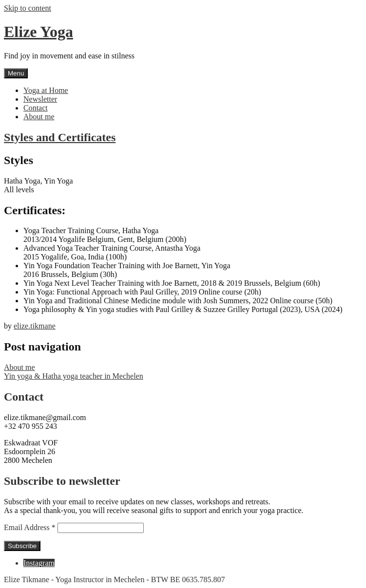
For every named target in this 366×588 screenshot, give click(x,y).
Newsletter (40, 99)
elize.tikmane (35, 326)
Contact (36, 108)
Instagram (39, 563)
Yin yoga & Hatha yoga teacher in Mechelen (74, 376)
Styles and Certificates (60, 137)
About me (39, 117)
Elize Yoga (39, 32)
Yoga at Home (46, 90)
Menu (16, 73)
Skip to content (28, 8)
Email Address (31, 527)
